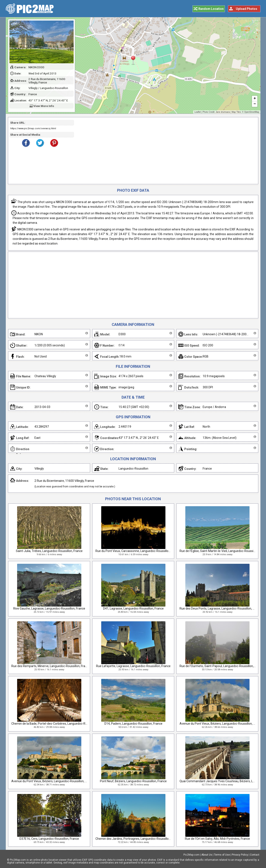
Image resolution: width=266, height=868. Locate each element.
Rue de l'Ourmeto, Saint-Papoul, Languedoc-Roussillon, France (221, 666)
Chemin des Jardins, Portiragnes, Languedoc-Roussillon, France (138, 839)
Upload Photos (247, 9)
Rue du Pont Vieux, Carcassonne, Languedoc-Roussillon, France (138, 551)
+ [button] (255, 99)
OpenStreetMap (252, 112)
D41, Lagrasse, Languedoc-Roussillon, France (133, 608)
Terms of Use (222, 855)
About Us (207, 855)
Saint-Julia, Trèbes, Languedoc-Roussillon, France (49, 551)
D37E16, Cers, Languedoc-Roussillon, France (49, 839)
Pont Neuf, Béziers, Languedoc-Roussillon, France (133, 781)
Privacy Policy (240, 855)
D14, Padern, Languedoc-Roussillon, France (133, 724)
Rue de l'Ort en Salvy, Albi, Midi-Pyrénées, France (217, 839)
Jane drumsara (223, 112)
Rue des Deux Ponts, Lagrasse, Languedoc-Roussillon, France (221, 608)
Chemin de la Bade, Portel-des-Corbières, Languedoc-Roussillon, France (59, 724)
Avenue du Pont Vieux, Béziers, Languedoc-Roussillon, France (221, 724)
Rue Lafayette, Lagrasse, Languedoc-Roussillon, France (133, 666)
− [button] (255, 104)
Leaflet (198, 112)
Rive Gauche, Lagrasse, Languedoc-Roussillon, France (49, 608)
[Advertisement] (165, 151)
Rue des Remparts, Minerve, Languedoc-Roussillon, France (51, 666)
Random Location (211, 9)
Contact (255, 855)
